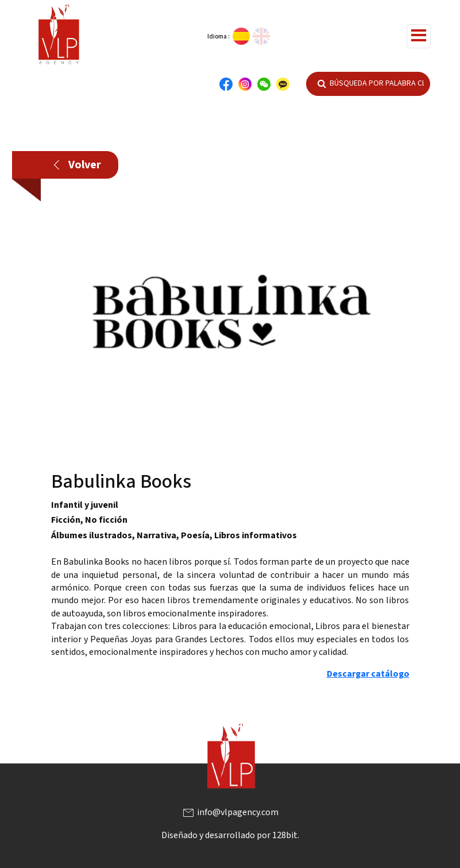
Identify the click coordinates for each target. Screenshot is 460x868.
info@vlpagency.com (230, 812)
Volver (77, 165)
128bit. (286, 835)
